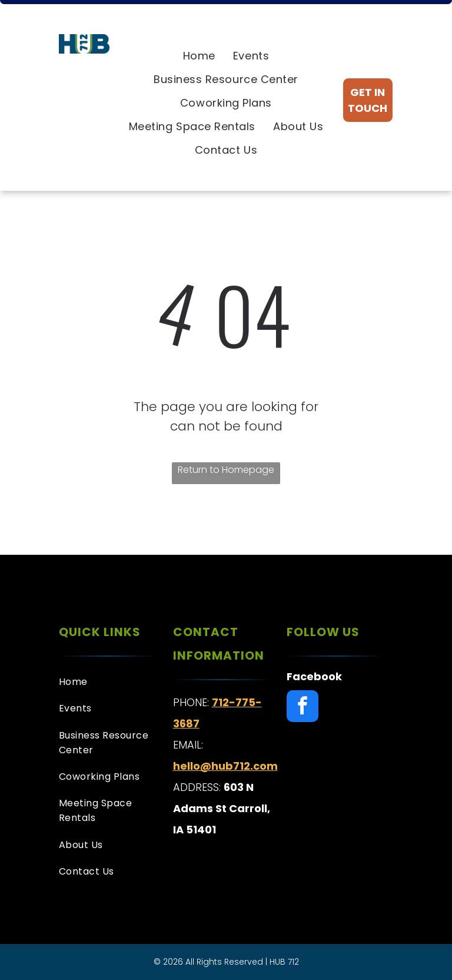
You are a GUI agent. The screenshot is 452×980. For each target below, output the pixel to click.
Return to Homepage (226, 470)
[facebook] (303, 708)
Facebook (314, 676)
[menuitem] (199, 56)
